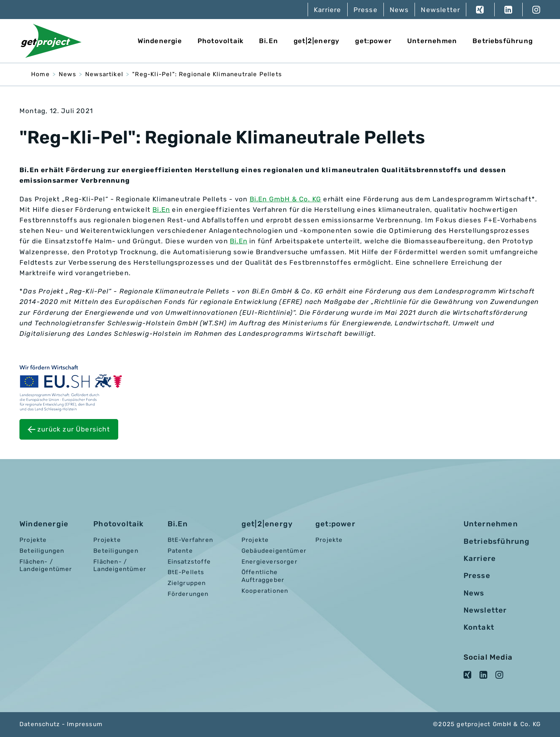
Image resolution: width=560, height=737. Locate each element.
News (399, 10)
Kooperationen (265, 591)
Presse (366, 10)
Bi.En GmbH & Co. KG (286, 199)
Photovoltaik (220, 41)
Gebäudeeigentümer (274, 551)
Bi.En (269, 41)
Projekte (33, 540)
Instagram (531, 10)
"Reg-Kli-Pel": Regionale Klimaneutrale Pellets (207, 74)
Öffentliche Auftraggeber (263, 576)
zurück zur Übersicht (74, 429)
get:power (373, 41)
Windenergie (160, 41)
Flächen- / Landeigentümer (46, 566)
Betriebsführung (503, 41)
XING (480, 10)
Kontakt (479, 627)
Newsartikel (104, 74)
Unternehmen (432, 41)
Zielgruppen (187, 583)
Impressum (85, 724)
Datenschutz (40, 724)
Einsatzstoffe (189, 562)
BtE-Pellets (186, 572)
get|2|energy (317, 41)
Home (40, 74)
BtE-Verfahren (190, 540)
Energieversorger (269, 562)
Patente (180, 551)
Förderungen (188, 594)
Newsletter (440, 10)
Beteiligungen (42, 551)
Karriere (328, 10)
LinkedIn (508, 10)
